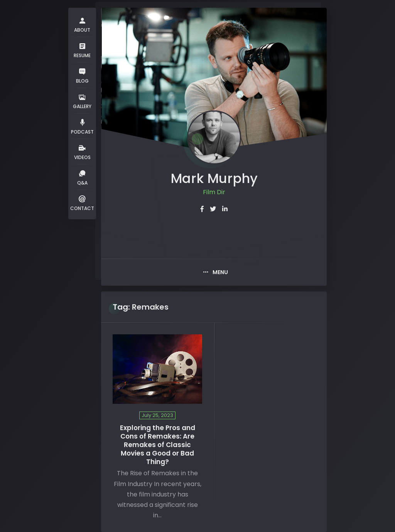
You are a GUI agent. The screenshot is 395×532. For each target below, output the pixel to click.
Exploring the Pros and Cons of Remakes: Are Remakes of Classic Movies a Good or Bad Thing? (158, 445)
